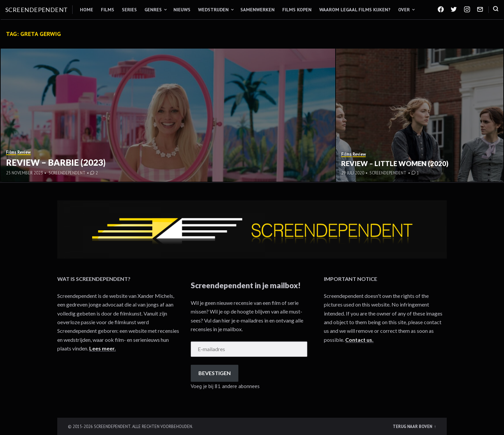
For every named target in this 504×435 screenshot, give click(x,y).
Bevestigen (215, 373)
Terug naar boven (413, 426)
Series (129, 10)
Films (108, 10)
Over (404, 10)
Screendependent (37, 10)
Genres (153, 10)
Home (87, 10)
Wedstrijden (213, 10)
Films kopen (297, 10)
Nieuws (182, 10)
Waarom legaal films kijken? (355, 10)
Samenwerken (257, 10)
